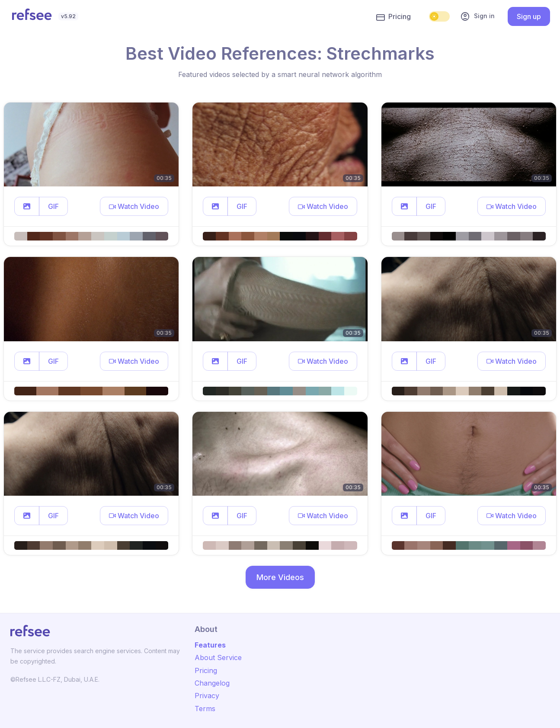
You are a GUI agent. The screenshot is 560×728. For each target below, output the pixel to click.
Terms (205, 709)
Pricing (394, 17)
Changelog (212, 683)
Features (210, 645)
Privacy (207, 696)
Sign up (529, 16)
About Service (218, 657)
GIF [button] (53, 206)
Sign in (477, 16)
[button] (27, 206)
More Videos (280, 577)
